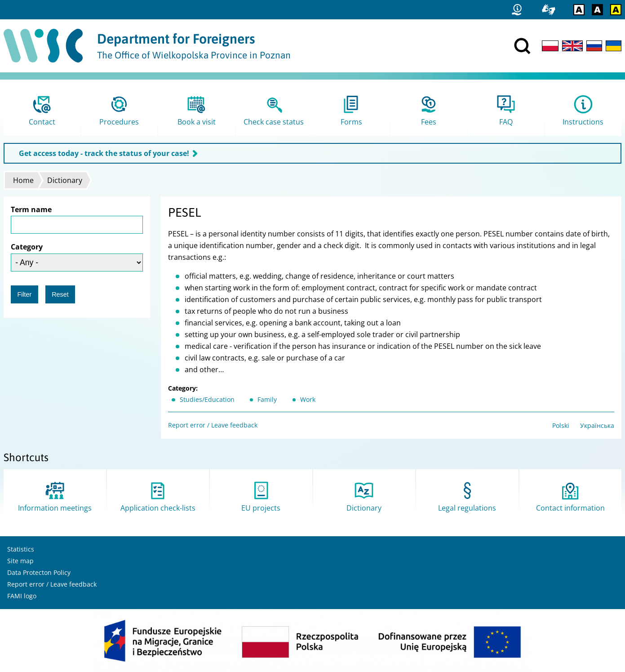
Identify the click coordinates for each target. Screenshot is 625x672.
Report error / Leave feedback (213, 425)
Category (27, 247)
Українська (597, 425)
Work (308, 399)
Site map (20, 561)
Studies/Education (207, 399)
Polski (561, 425)
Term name (31, 209)
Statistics (21, 549)
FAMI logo (22, 596)
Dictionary (65, 180)
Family (267, 399)
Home (23, 180)
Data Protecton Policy (39, 572)
